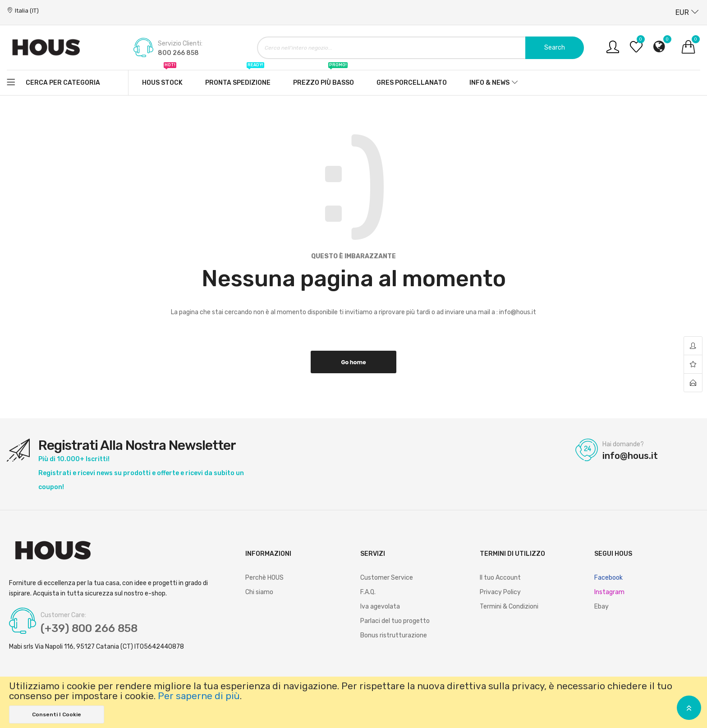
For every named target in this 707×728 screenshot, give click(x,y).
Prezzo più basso (324, 78)
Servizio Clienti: (180, 44)
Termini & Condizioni (509, 607)
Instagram (609, 592)
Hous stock (162, 78)
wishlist (693, 364)
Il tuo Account (500, 578)
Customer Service (387, 578)
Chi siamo (259, 592)
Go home (353, 362)
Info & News (489, 83)
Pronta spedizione (238, 78)
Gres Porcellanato (412, 83)
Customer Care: (63, 615)
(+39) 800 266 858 (89, 628)
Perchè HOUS (264, 578)
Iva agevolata (380, 607)
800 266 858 (178, 53)
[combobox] (420, 48)
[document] (353, 702)
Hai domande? (623, 444)
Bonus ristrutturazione (394, 635)
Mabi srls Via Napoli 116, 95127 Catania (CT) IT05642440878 (96, 647)
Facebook (608, 578)
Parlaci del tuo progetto (395, 621)
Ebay (601, 607)
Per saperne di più (199, 696)
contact (693, 383)
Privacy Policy (500, 592)
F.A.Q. (368, 592)
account (693, 346)
